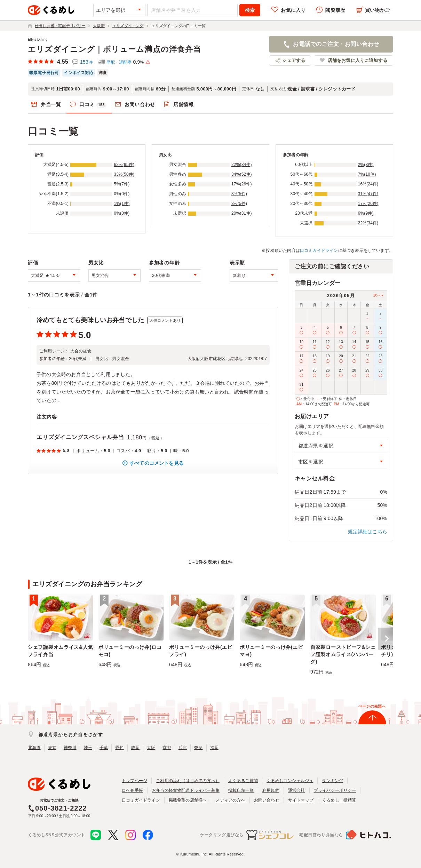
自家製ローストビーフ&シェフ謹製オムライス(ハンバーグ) (343, 654)
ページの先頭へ (372, 706)
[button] (386, 639)
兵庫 (183, 748)
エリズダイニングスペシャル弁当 (80, 437)
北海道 (34, 748)
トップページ (134, 781)
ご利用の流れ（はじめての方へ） (188, 781)
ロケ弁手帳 (132, 790)
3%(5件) (239, 194)
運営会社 (297, 790)
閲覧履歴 (335, 10)
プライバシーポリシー (335, 790)
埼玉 (88, 748)
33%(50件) (124, 174)
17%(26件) (242, 184)
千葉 (104, 748)
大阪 (151, 748)
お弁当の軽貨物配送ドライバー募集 (186, 790)
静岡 (135, 748)
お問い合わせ (140, 104)
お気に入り (293, 10)
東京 (52, 748)
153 (86, 62)
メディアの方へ (230, 800)
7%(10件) (367, 174)
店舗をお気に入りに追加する (358, 60)
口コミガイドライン (319, 250)
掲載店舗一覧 (241, 790)
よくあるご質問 (243, 781)
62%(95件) (124, 165)
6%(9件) (366, 213)
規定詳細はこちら (368, 532)
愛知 (119, 748)
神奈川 (70, 748)
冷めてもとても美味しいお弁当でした (90, 320)
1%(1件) (122, 204)
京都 (167, 748)
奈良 (198, 748)
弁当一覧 (51, 104)
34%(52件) (242, 174)
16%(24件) (368, 184)
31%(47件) (368, 194)
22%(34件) (242, 165)
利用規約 (271, 790)
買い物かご (377, 10)
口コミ (93, 105)
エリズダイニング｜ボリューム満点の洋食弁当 (114, 49)
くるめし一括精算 (339, 800)
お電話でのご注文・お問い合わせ (336, 44)
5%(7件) (122, 184)
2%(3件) (366, 165)
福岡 (214, 748)
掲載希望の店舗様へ (188, 800)
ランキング (332, 781)
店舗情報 (184, 104)
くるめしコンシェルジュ (290, 781)
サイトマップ (301, 800)
